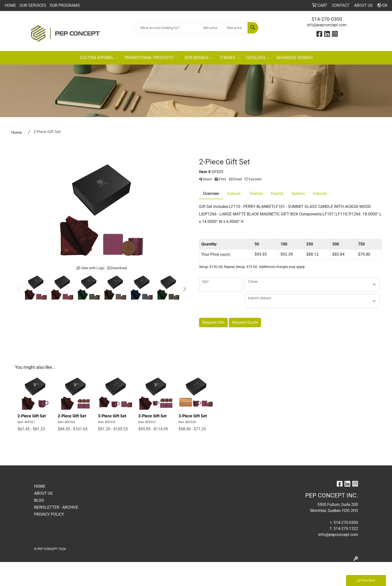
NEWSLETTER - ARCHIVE (56, 507)
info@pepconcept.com (327, 25)
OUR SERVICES (33, 5)
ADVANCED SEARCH (294, 58)
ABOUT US (43, 493)
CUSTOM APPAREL (99, 58)
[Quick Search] (167, 28)
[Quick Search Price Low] (212, 28)
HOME (10, 5)
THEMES (229, 58)
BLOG (39, 500)
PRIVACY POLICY (49, 514)
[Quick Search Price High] (236, 28)
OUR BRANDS (199, 58)
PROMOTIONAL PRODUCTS (151, 58)
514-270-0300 (327, 19)
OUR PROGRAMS (65, 5)
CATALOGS (258, 58)
